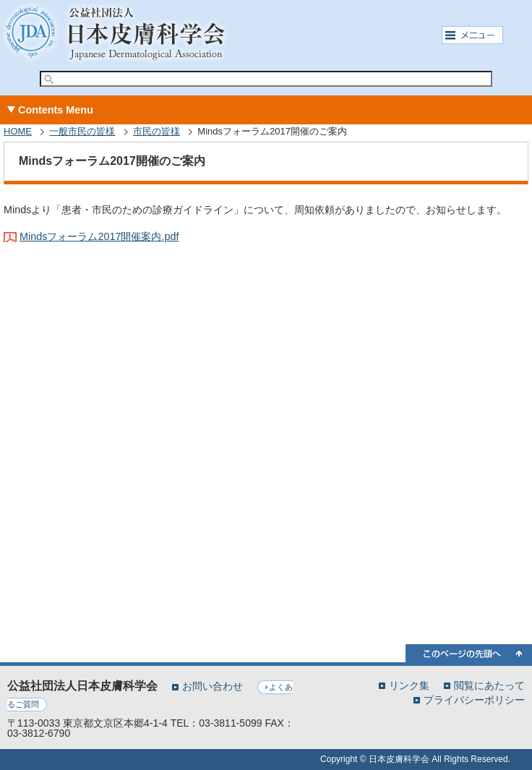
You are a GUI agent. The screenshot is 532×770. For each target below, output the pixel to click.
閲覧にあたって (489, 685)
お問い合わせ (213, 686)
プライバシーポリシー (474, 700)
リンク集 (409, 685)
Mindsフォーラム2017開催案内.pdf (99, 236)
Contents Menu (56, 110)
